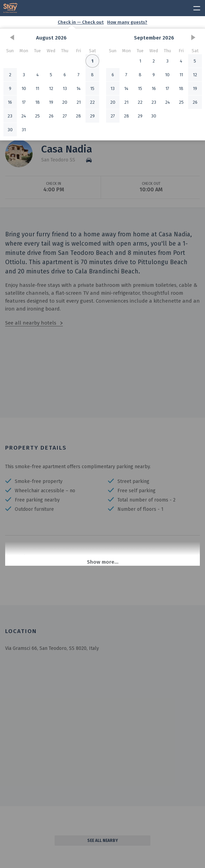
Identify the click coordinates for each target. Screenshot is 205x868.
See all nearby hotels (31, 323)
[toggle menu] (194, 7)
